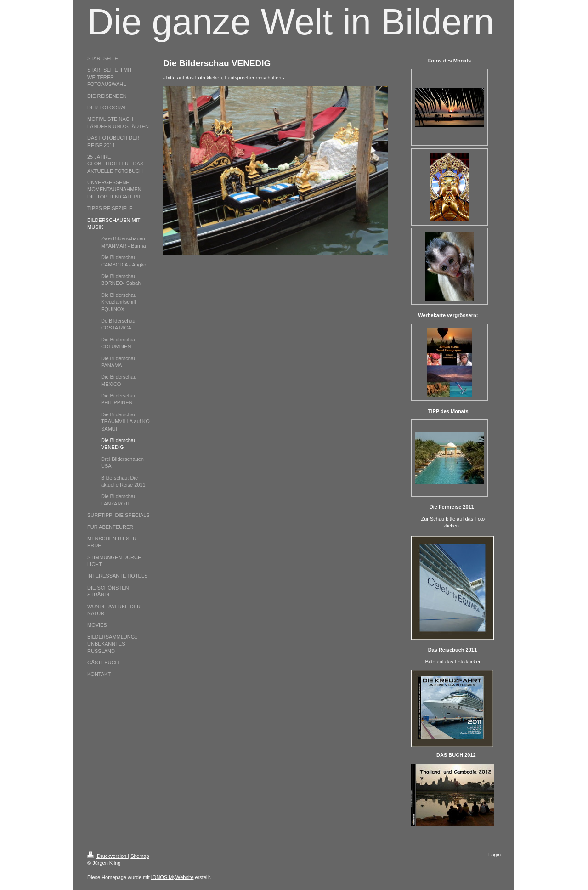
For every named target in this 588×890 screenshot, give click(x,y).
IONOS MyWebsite (172, 877)
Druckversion (107, 856)
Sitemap (140, 856)
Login (495, 855)
